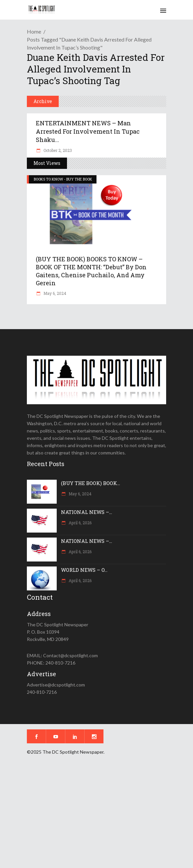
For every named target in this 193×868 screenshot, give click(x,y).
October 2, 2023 (57, 150)
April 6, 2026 (80, 523)
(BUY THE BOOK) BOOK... (91, 483)
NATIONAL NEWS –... (87, 512)
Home (34, 31)
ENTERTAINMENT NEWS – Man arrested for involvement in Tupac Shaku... (88, 131)
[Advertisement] (96, 816)
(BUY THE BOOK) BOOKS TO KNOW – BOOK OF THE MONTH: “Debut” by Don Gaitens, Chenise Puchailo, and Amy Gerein (91, 271)
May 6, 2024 (54, 293)
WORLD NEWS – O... (84, 570)
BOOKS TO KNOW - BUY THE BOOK (63, 179)
